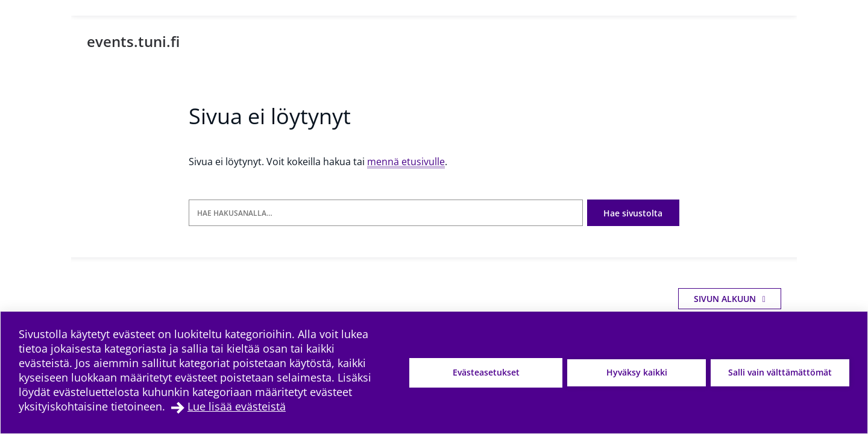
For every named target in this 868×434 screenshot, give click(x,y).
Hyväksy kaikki (637, 372)
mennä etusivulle (406, 162)
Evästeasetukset (486, 372)
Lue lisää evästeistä (237, 406)
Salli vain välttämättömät (780, 372)
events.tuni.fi (133, 41)
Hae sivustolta (633, 213)
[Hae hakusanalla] (386, 213)
